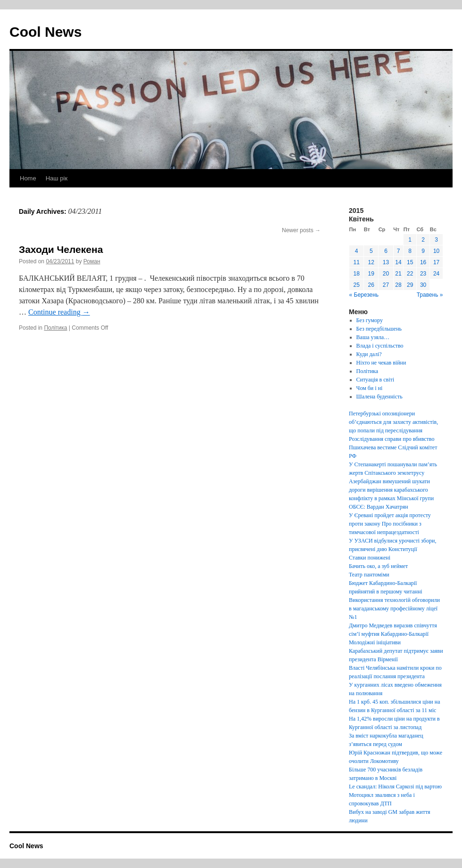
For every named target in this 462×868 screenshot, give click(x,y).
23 (423, 274)
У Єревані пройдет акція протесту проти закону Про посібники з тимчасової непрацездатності (390, 524)
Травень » (430, 295)
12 (371, 262)
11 (356, 262)
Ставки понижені (370, 558)
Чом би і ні (370, 388)
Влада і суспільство (380, 346)
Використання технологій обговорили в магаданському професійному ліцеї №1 (394, 608)
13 (386, 262)
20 (386, 274)
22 (410, 274)
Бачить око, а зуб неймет (378, 566)
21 (398, 274)
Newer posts (301, 230)
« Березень (364, 295)
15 (410, 262)
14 (398, 262)
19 (371, 274)
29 (410, 285)
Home (28, 178)
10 (436, 251)
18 (356, 274)
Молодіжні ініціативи (375, 642)
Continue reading (59, 312)
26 (371, 285)
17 (436, 262)
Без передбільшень (379, 329)
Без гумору (370, 320)
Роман (92, 261)
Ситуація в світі (375, 380)
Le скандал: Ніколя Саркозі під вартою (395, 787)
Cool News (45, 32)
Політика (55, 328)
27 (386, 285)
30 (423, 285)
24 (436, 274)
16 (423, 262)
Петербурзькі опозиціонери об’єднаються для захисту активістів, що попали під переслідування (393, 422)
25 (356, 285)
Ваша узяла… (373, 337)
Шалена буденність (379, 397)
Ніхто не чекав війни (381, 363)
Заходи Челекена (61, 249)
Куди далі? (369, 354)
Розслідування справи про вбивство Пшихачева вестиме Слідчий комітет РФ (393, 447)
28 (398, 285)
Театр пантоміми (369, 575)
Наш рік (57, 178)
